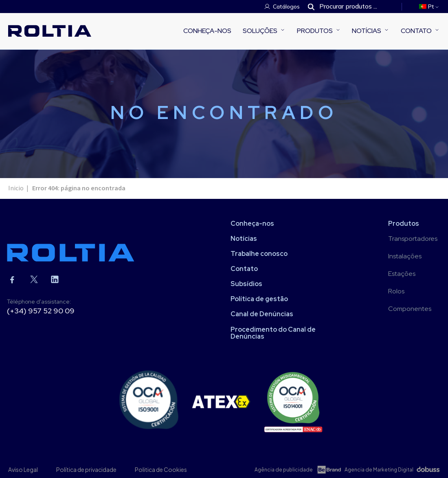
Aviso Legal (23, 469)
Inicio (16, 188)
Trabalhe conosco (259, 254)
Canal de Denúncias (262, 314)
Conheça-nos (207, 31)
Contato (416, 31)
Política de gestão (259, 299)
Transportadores (413, 239)
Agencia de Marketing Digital (379, 470)
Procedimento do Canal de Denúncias (273, 333)
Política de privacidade (86, 469)
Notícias (367, 31)
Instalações (405, 256)
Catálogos (286, 7)
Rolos (396, 291)
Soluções (260, 31)
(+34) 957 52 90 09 (41, 311)
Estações (402, 274)
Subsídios (246, 284)
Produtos (315, 31)
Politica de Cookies (161, 469)
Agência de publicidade (284, 470)
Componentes (410, 309)
